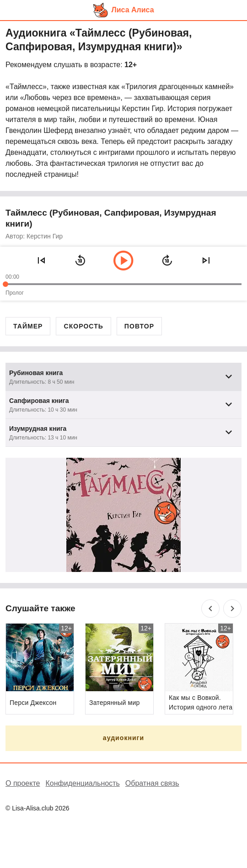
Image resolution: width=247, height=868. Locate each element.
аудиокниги (123, 738)
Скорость (83, 326)
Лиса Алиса (133, 10)
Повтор (139, 326)
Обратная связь (152, 783)
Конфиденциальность (82, 783)
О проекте (23, 783)
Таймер (28, 326)
